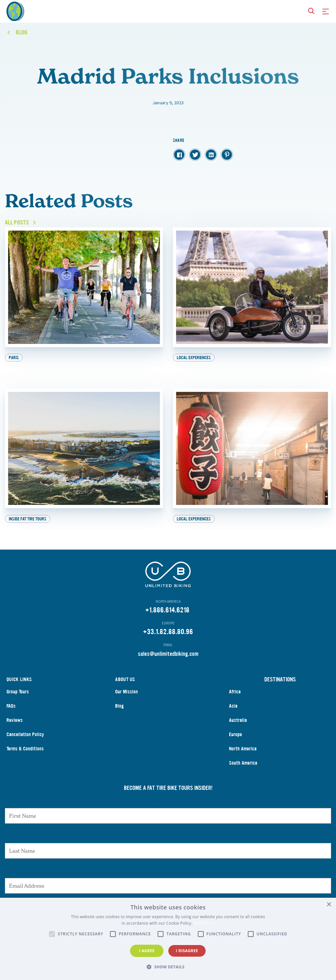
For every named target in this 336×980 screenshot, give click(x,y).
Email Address (168, 879)
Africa (235, 699)
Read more (204, 923)
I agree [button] (147, 951)
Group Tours (18, 699)
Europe (235, 741)
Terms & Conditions (25, 756)
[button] (168, 967)
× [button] (329, 905)
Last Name (168, 844)
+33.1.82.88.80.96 (168, 639)
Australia (238, 727)
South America (243, 770)
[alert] (168, 939)
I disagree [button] (187, 951)
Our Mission (126, 699)
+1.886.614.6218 (167, 617)
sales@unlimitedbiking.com (168, 661)
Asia (233, 713)
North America (243, 756)
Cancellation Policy (25, 741)
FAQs (11, 713)
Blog (120, 713)
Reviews (15, 727)
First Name (168, 809)
